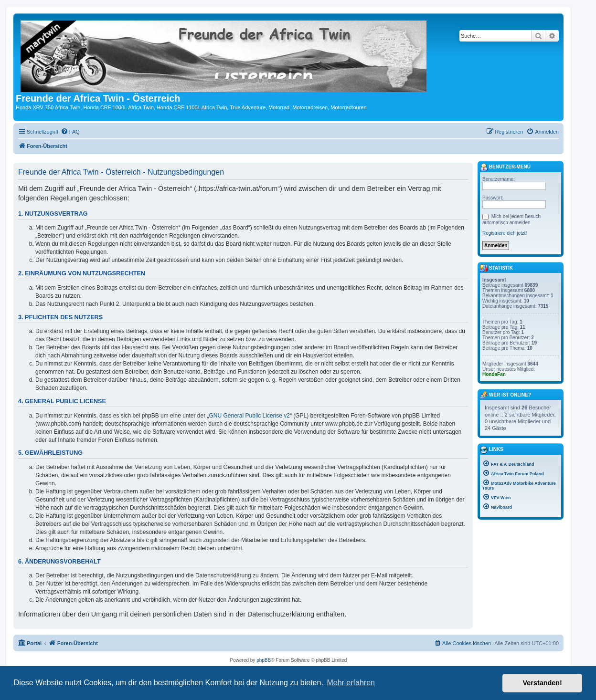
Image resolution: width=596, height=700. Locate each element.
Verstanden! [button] (543, 683)
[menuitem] (70, 132)
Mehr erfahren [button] (351, 683)
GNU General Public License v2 (250, 416)
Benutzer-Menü (505, 167)
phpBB (264, 660)
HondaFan (494, 374)
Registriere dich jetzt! (505, 233)
